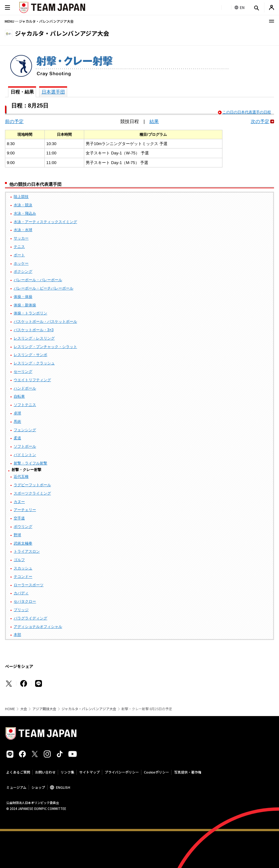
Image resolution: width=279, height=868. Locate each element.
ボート (19, 255)
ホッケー (21, 263)
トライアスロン (27, 551)
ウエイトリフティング (32, 380)
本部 (17, 635)
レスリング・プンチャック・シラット (45, 347)
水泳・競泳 (23, 205)
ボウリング (23, 527)
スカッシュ (23, 568)
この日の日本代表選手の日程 (247, 112)
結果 (154, 121)
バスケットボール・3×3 (34, 330)
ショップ (38, 787)
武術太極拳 (23, 543)
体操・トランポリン (30, 313)
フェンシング (25, 430)
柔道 (17, 438)
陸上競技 (21, 197)
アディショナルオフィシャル (38, 627)
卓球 (17, 413)
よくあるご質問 (18, 772)
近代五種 (21, 477)
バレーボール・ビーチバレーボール (43, 288)
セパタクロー (25, 601)
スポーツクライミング (32, 493)
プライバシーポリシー (122, 772)
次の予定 (260, 121)
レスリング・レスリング (34, 338)
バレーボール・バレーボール (38, 280)
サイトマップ (89, 772)
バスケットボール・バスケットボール (45, 322)
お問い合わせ (45, 772)
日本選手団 (53, 92)
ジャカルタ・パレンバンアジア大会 (89, 709)
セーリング (23, 372)
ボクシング (23, 272)
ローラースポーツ (29, 585)
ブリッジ (21, 610)
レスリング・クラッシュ (34, 363)
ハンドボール (25, 388)
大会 (24, 709)
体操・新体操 (25, 305)
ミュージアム (16, 787)
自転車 (19, 396)
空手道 (19, 518)
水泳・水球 (23, 230)
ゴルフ (19, 560)
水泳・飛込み (25, 213)
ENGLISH (63, 787)
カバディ (21, 593)
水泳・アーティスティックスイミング (45, 222)
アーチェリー (25, 510)
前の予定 (14, 121)
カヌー (19, 502)
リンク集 (67, 772)
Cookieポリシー (156, 772)
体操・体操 (23, 297)
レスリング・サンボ (30, 355)
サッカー (21, 238)
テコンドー (23, 577)
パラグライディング (30, 618)
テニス (19, 247)
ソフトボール (25, 446)
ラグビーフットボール (32, 485)
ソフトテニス (25, 405)
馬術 (17, 422)
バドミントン (25, 455)
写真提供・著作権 (188, 772)
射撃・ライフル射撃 (30, 463)
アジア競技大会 (44, 709)
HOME (10, 709)
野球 (17, 535)
